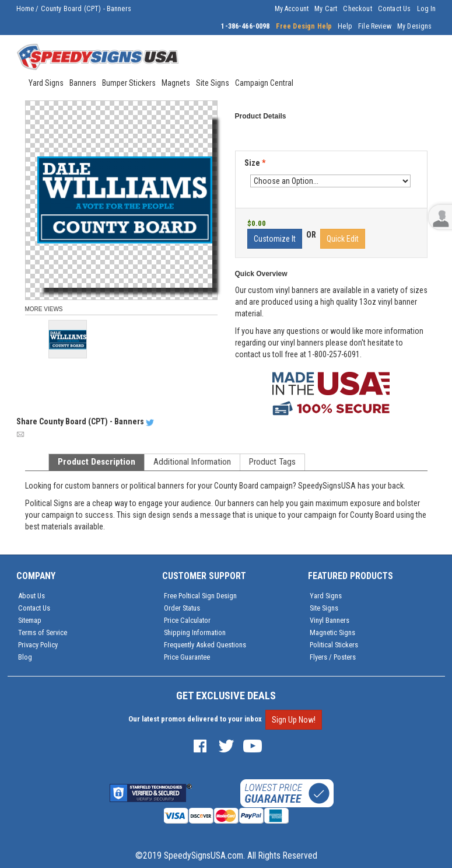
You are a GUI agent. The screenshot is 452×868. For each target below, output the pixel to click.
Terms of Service (43, 632)
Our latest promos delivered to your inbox (195, 719)
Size (255, 163)
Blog (25, 657)
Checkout (357, 9)
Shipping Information (195, 632)
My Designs (415, 26)
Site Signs (324, 608)
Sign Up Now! (294, 720)
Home (25, 9)
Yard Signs (326, 596)
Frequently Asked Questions (205, 645)
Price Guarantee (187, 657)
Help (345, 26)
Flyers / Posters (333, 657)
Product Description (97, 462)
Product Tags (272, 462)
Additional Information (192, 462)
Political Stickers (334, 645)
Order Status (182, 608)
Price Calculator (187, 620)
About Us (31, 596)
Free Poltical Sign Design (200, 596)
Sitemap (30, 620)
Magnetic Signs (332, 632)
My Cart (326, 9)
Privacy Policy (38, 645)
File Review (375, 26)
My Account (292, 9)
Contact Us (395, 9)
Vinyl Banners (330, 620)
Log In (427, 9)
